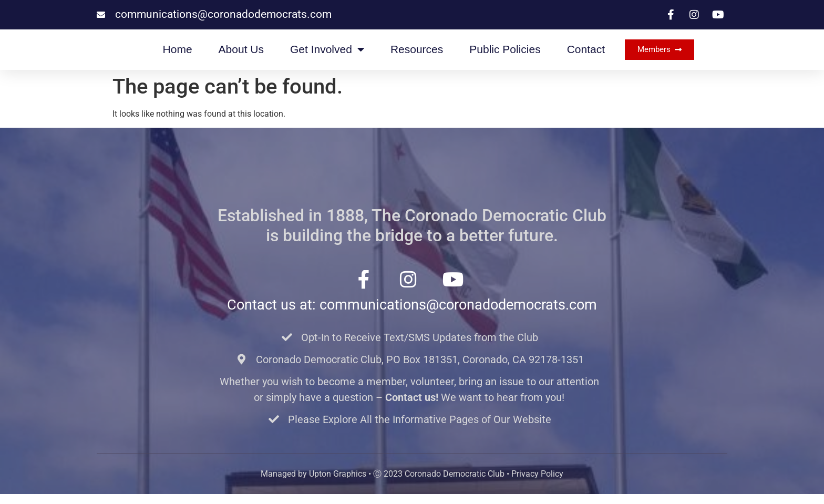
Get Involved (327, 54)
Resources (417, 54)
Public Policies (505, 54)
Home (178, 54)
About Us (241, 54)
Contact (586, 54)
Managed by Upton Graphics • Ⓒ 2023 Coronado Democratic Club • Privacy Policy (412, 484)
